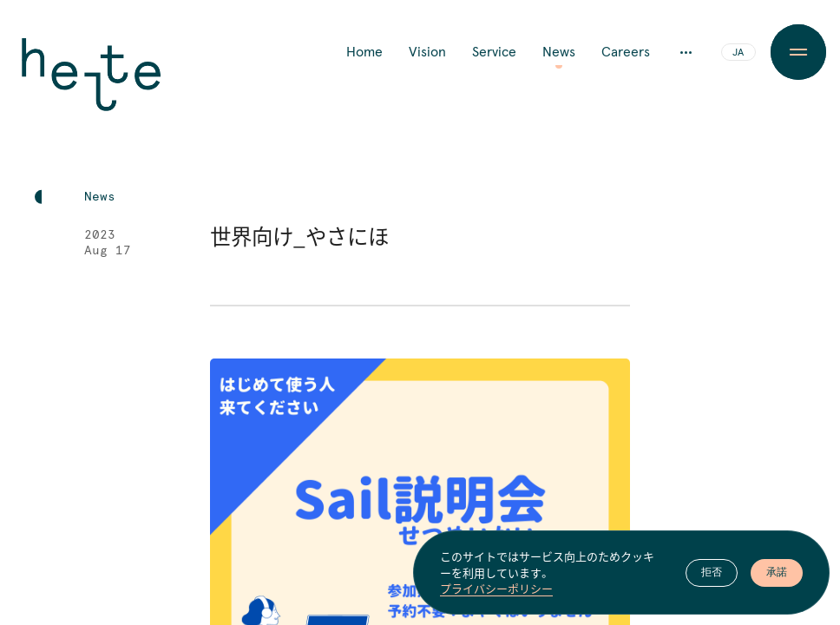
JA (738, 53)
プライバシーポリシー (496, 589)
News (559, 52)
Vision (427, 52)
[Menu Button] (798, 52)
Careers (626, 52)
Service (494, 52)
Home (364, 52)
